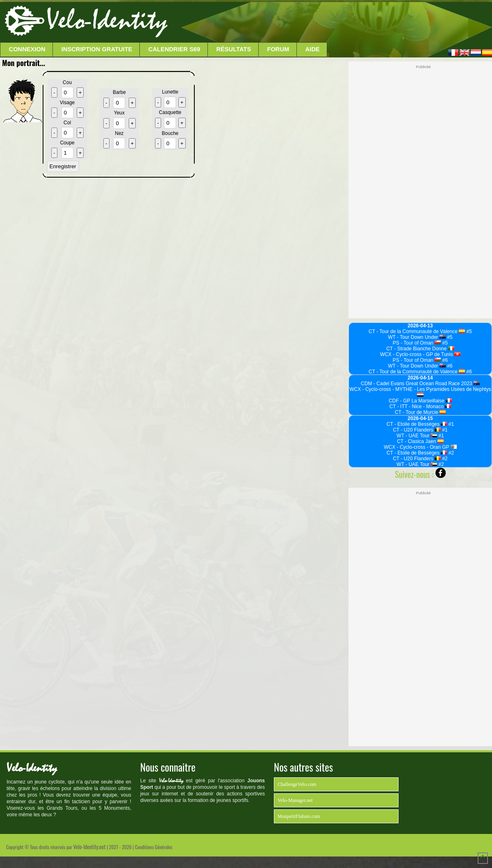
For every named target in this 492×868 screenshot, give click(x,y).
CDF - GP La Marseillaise (420, 401)
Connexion (27, 49)
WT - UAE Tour (417, 436)
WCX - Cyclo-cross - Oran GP (420, 447)
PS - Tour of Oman (417, 343)
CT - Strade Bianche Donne (420, 349)
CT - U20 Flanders (417, 430)
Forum (278, 49)
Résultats (233, 49)
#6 (444, 360)
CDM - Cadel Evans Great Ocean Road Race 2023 (420, 384)
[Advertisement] (329, 23)
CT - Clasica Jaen (420, 441)
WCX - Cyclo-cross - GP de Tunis (420, 354)
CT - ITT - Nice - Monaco (420, 407)
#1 (450, 424)
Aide (313, 49)
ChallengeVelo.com (297, 784)
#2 (450, 453)
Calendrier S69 (174, 49)
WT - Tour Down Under (417, 337)
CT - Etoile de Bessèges (417, 424)
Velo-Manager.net (295, 800)
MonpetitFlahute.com (299, 816)
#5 (468, 331)
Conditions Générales (154, 847)
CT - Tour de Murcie (420, 412)
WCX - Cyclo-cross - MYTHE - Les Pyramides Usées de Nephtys (420, 392)
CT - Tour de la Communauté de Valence (417, 331)
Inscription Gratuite (97, 49)
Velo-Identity (107, 21)
